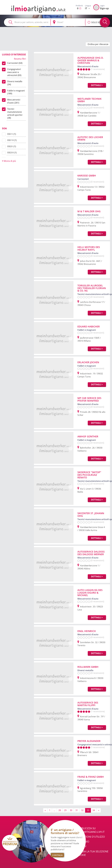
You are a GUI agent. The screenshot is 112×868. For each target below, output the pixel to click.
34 (94, 810)
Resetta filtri (20, 59)
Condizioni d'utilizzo (91, 837)
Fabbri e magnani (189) (16, 92)
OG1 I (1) (12, 134)
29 (65, 810)
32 (82, 810)
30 (71, 810)
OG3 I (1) (12, 146)
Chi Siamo (83, 842)
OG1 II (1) (12, 140)
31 (77, 810)
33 (88, 810)
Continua (57, 855)
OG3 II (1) (12, 153)
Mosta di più (9, 161)
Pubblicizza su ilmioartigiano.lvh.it (91, 830)
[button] (89, 21)
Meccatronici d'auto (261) (14, 101)
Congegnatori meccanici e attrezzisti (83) (14, 72)
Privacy (82, 846)
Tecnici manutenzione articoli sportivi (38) (15, 113)
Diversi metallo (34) (15, 83)
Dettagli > (97, 85)
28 (60, 810)
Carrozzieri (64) (15, 63)
